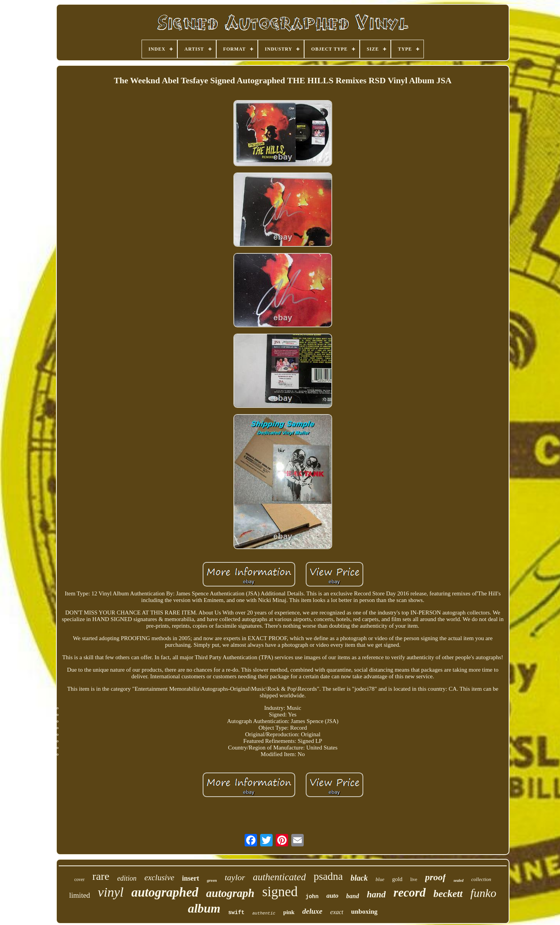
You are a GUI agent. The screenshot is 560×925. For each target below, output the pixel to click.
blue (380, 879)
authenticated (279, 877)
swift (236, 913)
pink (289, 912)
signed (280, 892)
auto (332, 896)
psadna (328, 876)
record (410, 893)
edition (127, 878)
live (414, 879)
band (353, 896)
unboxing (364, 912)
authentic (264, 913)
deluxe (312, 911)
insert (191, 878)
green (212, 880)
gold (397, 879)
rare (101, 876)
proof (435, 877)
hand (376, 894)
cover (80, 879)
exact (337, 912)
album (204, 908)
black (359, 878)
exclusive (159, 878)
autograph (230, 893)
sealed (458, 880)
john (312, 897)
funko (484, 893)
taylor (235, 877)
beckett (448, 894)
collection (481, 879)
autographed (165, 892)
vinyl (111, 892)
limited (80, 895)
